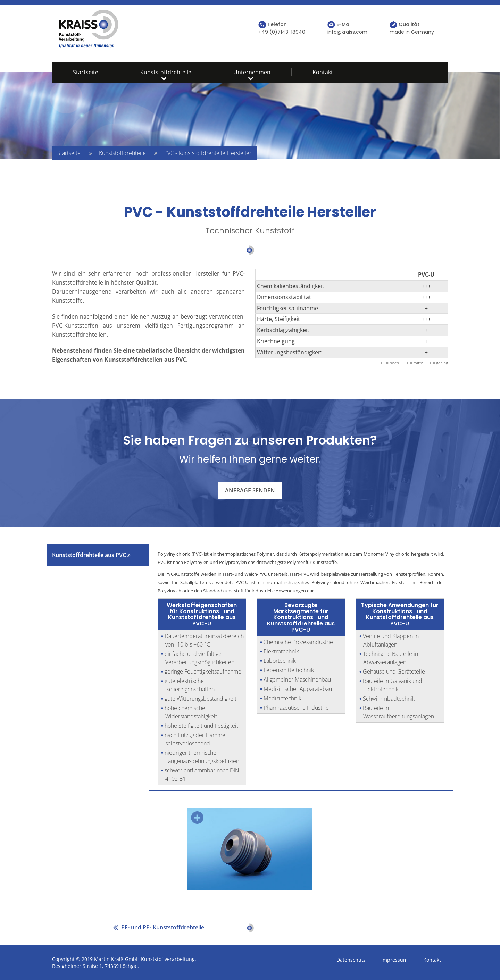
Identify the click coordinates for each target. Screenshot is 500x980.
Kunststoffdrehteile (122, 153)
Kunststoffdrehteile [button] (166, 72)
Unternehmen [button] (252, 72)
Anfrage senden (250, 490)
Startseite (86, 72)
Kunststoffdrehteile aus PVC (91, 555)
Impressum (394, 960)
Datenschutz (351, 960)
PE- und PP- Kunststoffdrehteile (159, 927)
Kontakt (323, 72)
